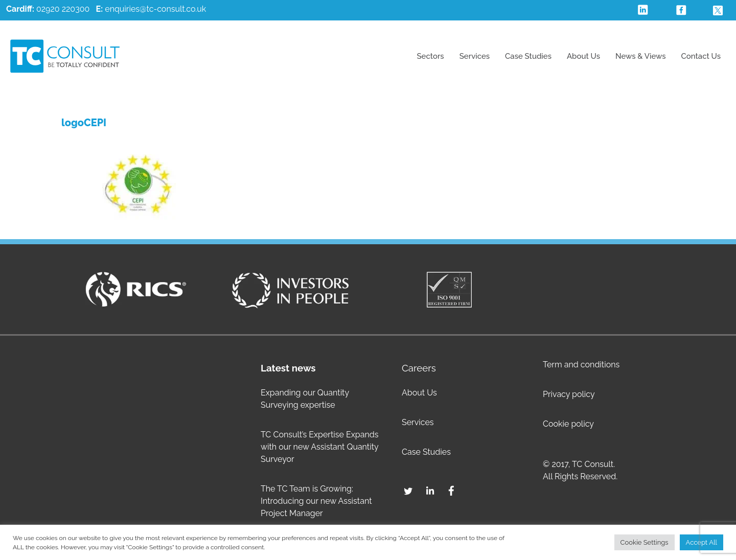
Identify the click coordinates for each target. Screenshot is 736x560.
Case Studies (528, 56)
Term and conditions (581, 365)
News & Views (641, 56)
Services (475, 56)
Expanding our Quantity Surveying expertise (305, 399)
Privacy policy (569, 394)
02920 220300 (48, 9)
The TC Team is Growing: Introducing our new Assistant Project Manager (316, 501)
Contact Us (701, 56)
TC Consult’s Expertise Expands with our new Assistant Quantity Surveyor (319, 447)
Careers (419, 368)
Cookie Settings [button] (645, 542)
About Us (583, 56)
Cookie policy (568, 424)
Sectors (430, 56)
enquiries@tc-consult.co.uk (155, 9)
